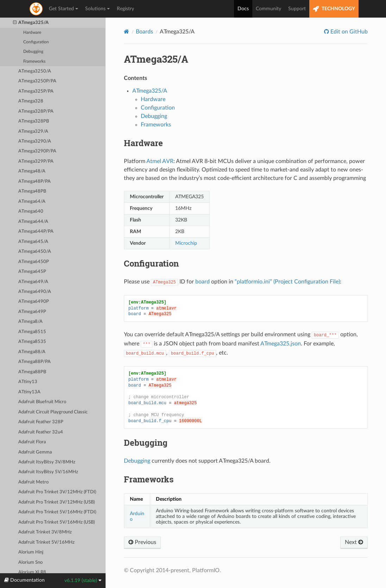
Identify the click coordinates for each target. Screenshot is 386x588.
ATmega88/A (32, 352)
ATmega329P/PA (36, 161)
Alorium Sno (30, 562)
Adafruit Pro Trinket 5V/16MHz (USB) (56, 522)
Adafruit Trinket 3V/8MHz (45, 532)
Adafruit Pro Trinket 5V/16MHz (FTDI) (57, 512)
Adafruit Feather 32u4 (41, 432)
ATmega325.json (281, 344)
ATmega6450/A (35, 252)
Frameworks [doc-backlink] (149, 479)
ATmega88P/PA (34, 362)
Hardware (32, 33)
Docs (243, 9)
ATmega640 (31, 211)
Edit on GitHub (348, 32)
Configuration (36, 42)
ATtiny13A (29, 392)
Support (297, 9)
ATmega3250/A (35, 71)
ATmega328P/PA (36, 111)
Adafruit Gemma (35, 452)
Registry (125, 9)
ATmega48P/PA (34, 182)
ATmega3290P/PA (37, 151)
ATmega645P (32, 272)
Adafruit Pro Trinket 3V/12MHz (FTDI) (57, 492)
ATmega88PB (32, 372)
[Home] (126, 32)
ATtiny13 (28, 382)
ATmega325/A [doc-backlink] (156, 59)
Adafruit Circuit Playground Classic (53, 412)
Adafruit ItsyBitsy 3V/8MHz (47, 462)
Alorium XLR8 (32, 572)
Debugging (33, 52)
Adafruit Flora (32, 442)
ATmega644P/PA (36, 232)
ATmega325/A (31, 23)
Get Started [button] (64, 9)
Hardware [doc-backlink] (143, 143)
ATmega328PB (34, 121)
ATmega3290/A (35, 141)
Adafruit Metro (33, 482)
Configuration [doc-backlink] (151, 263)
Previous (142, 542)
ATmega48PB (32, 191)
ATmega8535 (32, 342)
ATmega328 (31, 101)
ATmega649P (32, 312)
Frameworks (34, 61)
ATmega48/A (32, 171)
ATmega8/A (30, 322)
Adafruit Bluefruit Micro (42, 402)
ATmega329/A (33, 132)
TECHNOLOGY (334, 9)
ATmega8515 (32, 332)
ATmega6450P (34, 262)
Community (268, 9)
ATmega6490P (34, 302)
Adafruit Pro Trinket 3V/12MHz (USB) (56, 502)
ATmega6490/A (35, 292)
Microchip (186, 243)
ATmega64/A (32, 202)
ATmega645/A (33, 242)
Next (354, 542)
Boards (144, 32)
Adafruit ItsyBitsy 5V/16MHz (48, 472)
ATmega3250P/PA (37, 81)
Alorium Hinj (31, 552)
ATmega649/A (33, 282)
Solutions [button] (97, 9)
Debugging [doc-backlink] (146, 443)
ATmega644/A (33, 222)
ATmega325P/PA (36, 91)
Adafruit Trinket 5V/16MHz (46, 542)
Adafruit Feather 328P (41, 422)
